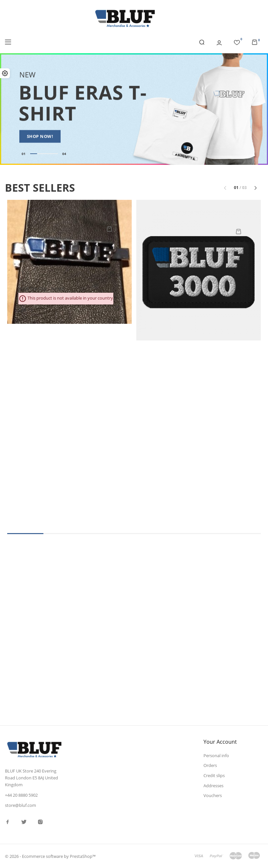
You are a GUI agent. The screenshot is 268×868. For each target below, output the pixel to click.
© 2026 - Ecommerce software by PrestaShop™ (50, 856)
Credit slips (214, 775)
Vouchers (213, 795)
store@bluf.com (20, 805)
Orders (210, 765)
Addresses (213, 786)
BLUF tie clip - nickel (41, 289)
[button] (255, 188)
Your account (220, 742)
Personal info (216, 755)
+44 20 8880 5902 (21, 795)
